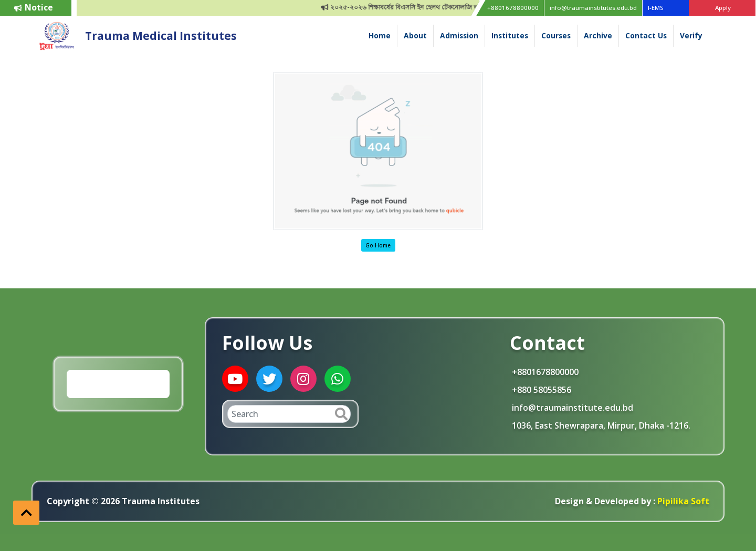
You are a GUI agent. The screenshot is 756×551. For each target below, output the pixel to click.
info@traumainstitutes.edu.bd (593, 8)
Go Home (378, 245)
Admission (459, 35)
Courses (556, 35)
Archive (598, 35)
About (415, 35)
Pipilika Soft (682, 501)
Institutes (510, 35)
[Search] (289, 414)
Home (380, 35)
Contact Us (646, 35)
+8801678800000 (513, 8)
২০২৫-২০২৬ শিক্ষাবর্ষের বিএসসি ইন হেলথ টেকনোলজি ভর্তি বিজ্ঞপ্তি (418, 7)
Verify (691, 35)
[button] (26, 513)
